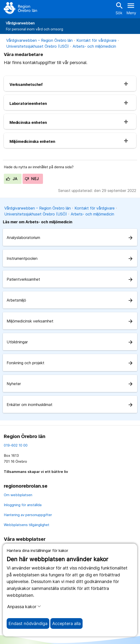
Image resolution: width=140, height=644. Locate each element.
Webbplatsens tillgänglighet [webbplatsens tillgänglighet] (27, 525)
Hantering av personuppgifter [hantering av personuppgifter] (28, 515)
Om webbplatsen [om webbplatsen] (18, 495)
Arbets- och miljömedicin (94, 46)
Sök (119, 8)
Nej (32, 179)
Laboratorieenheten (28, 103)
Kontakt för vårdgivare (96, 40)
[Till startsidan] (20, 8)
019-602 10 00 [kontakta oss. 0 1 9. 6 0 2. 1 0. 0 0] (16, 445)
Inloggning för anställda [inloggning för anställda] (23, 505)
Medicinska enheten (28, 122)
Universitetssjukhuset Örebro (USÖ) (37, 46)
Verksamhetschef (26, 84)
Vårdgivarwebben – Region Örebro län (39, 40)
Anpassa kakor (24, 607)
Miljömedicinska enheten (32, 141)
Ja (12, 179)
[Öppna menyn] (131, 8)
